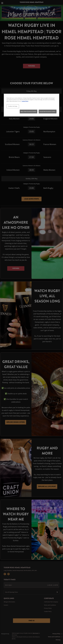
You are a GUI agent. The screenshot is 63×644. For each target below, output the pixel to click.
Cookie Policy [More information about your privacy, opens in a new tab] (25, 101)
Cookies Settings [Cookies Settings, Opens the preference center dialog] (13, 106)
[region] (31, 105)
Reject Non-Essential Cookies (29, 111)
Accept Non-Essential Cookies (48, 111)
